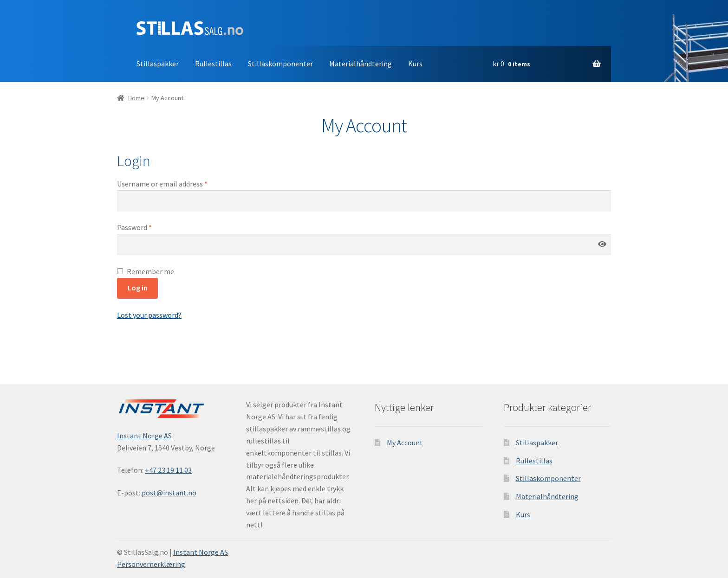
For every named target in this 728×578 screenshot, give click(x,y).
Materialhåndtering (361, 64)
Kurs (415, 64)
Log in (138, 288)
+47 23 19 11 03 (168, 470)
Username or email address (162, 184)
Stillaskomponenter (280, 64)
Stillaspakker (158, 64)
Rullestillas (213, 64)
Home (136, 98)
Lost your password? (149, 315)
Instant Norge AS (144, 436)
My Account (405, 443)
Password (134, 227)
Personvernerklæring (151, 564)
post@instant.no (169, 493)
